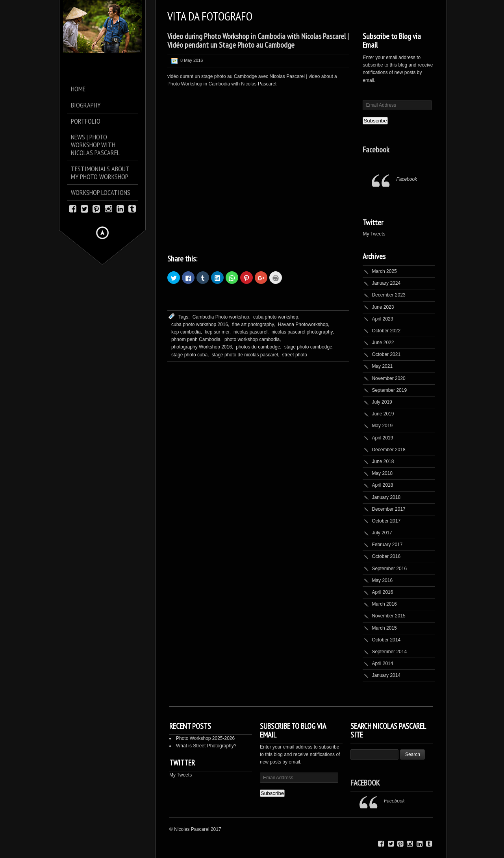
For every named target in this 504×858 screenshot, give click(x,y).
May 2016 (382, 580)
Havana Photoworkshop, (304, 324)
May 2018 (382, 473)
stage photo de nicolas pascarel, (245, 355)
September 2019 (389, 390)
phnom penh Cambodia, (196, 339)
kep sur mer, (218, 332)
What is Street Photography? (206, 746)
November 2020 (388, 378)
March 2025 (384, 271)
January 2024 (386, 283)
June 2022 (383, 343)
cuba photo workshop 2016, (200, 324)
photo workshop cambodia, (253, 339)
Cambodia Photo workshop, (221, 317)
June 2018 (383, 461)
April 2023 (382, 319)
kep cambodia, (187, 332)
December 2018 (388, 450)
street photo (295, 355)
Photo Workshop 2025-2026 (205, 738)
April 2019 (382, 438)
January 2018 (386, 497)
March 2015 (384, 628)
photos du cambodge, (258, 347)
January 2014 (386, 675)
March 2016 (384, 604)
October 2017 (386, 521)
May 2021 (382, 366)
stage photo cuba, (190, 355)
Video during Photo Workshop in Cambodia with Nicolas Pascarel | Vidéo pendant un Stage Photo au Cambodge (258, 41)
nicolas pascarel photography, (303, 332)
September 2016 (389, 569)
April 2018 (382, 485)
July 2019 (382, 402)
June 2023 (383, 307)
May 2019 (382, 426)
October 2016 (386, 556)
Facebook (376, 150)
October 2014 (386, 640)
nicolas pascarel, (251, 332)
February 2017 (387, 545)
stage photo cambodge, (309, 347)
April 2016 (382, 592)
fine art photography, (253, 324)
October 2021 (386, 354)
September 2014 (389, 652)
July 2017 (382, 533)
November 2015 (388, 616)
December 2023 (388, 295)
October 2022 (386, 331)
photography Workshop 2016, (202, 347)
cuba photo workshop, (276, 317)
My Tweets (374, 234)
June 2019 (383, 414)
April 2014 (382, 663)
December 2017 (388, 509)
